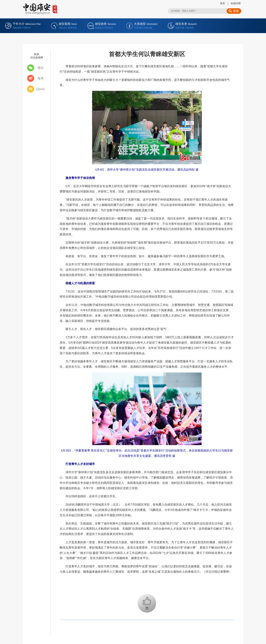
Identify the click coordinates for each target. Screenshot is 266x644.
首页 (223, 3)
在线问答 (236, 3)
